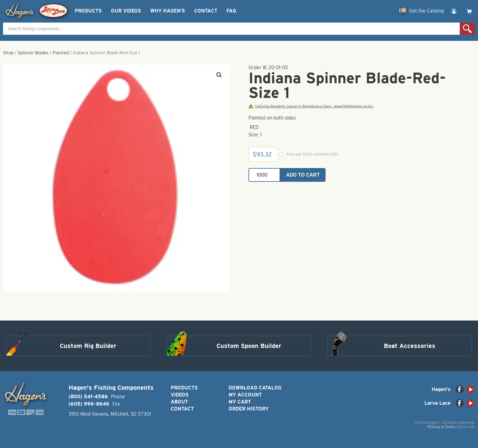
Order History (249, 409)
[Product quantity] (264, 175)
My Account (245, 395)
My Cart (240, 402)
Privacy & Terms (441, 427)
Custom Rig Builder (88, 346)
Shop (8, 53)
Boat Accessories (410, 346)
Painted (61, 53)
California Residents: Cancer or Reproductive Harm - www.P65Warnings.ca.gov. (311, 106)
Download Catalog (255, 388)
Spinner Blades (33, 53)
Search (467, 29)
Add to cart (303, 175)
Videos (180, 395)
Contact (206, 11)
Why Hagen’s (168, 11)
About (179, 402)
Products (88, 11)
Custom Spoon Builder (249, 346)
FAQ (231, 11)
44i (471, 427)
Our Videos (126, 11)
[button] (219, 75)
